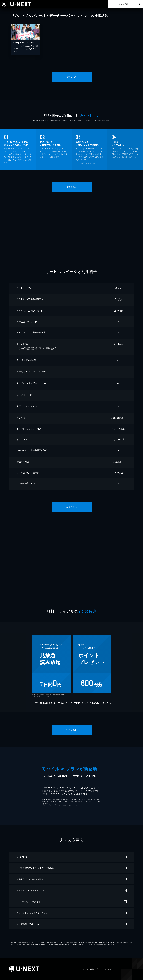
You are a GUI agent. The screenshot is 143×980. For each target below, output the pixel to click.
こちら (47, 350)
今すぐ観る (124, 4)
